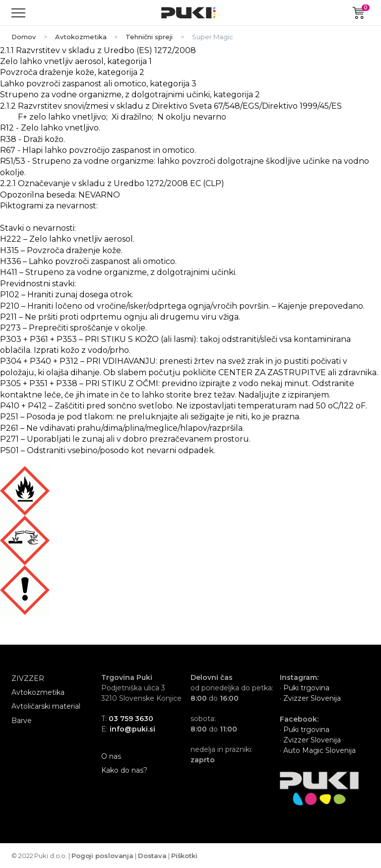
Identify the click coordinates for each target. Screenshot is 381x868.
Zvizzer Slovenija (311, 698)
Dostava (152, 856)
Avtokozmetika (81, 37)
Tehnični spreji (149, 37)
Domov (24, 37)
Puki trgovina (306, 688)
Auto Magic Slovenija (319, 750)
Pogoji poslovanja (102, 856)
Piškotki (184, 856)
